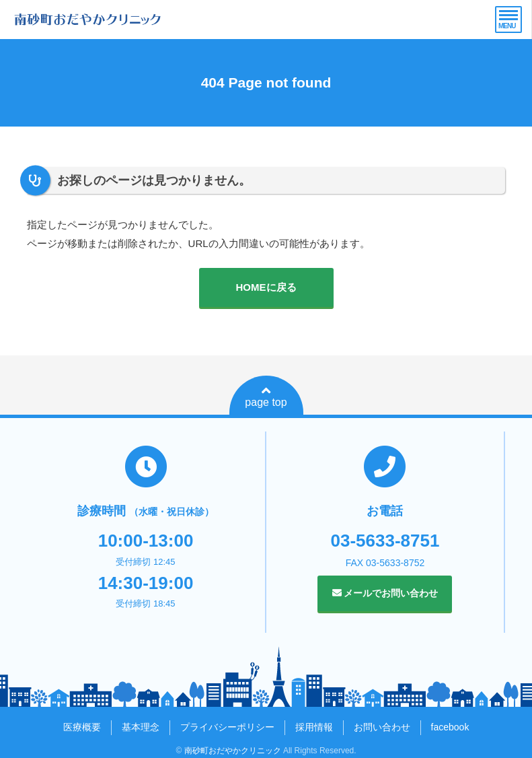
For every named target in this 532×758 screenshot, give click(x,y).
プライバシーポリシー (227, 727)
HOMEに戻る (266, 287)
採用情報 (314, 727)
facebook (450, 727)
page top (266, 397)
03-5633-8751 (385, 541)
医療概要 (82, 727)
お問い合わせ (382, 727)
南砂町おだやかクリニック (233, 751)
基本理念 (141, 727)
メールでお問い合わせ (385, 593)
